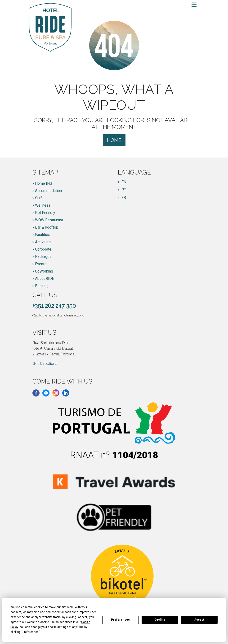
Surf (38, 198)
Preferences (120, 620)
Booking (42, 286)
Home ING (44, 183)
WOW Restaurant (49, 220)
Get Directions (45, 364)
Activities (43, 242)
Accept (199, 620)
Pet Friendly (45, 213)
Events (41, 264)
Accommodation (48, 191)
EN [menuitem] (124, 182)
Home (114, 140)
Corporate (43, 249)
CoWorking (44, 271)
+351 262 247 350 (54, 306)
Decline (160, 620)
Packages (43, 257)
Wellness (43, 205)
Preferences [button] (31, 632)
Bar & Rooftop (47, 227)
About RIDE (45, 279)
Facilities (43, 235)
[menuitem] (122, 182)
